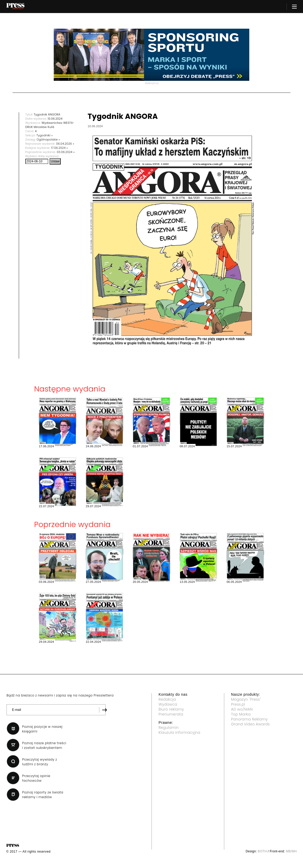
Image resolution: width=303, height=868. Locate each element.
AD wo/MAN (242, 709)
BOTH (262, 851)
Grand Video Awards (250, 724)
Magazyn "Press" (246, 699)
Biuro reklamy (171, 709)
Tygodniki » (45, 135)
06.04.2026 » (65, 144)
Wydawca (168, 704)
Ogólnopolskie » (48, 139)
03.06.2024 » (66, 152)
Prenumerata (171, 714)
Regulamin (169, 728)
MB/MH (291, 851)
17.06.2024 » (60, 148)
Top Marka (241, 714)
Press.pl (238, 704)
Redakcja (167, 699)
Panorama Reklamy (249, 719)
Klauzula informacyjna (179, 732)
